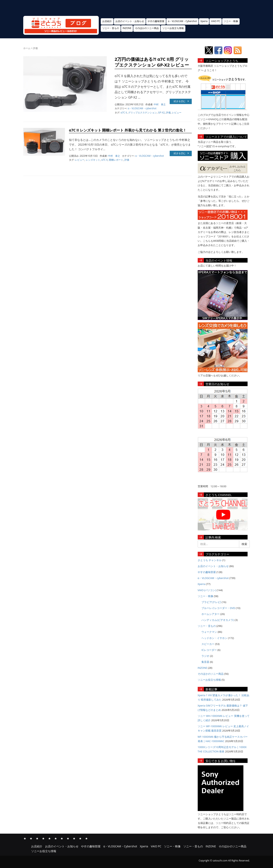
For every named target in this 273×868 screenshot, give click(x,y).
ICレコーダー (209, 650)
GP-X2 (161, 113)
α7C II (124, 113)
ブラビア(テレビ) (211, 602)
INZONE (127, 28)
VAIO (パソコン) (207, 590)
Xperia (204, 21)
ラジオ (205, 656)
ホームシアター (211, 614)
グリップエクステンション (142, 113)
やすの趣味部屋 (156, 21)
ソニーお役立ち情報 (173, 28)
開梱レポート (116, 160)
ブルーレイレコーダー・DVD (218, 608)
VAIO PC (215, 21)
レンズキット (93, 160)
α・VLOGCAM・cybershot (142, 108)
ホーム (27, 48)
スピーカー (208, 644)
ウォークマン (209, 632)
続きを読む (181, 101)
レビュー (177, 113)
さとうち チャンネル (210, 560)
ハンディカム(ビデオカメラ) (218, 620)
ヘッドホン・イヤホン (214, 638)
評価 (168, 113)
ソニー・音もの (111, 28)
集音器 (205, 662)
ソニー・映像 (231, 21)
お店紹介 (107, 21)
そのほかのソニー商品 (147, 28)
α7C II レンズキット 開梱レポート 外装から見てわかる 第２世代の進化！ (128, 130)
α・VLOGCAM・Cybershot (182, 21)
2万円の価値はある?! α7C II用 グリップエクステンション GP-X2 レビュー (152, 62)
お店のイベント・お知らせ (130, 21)
